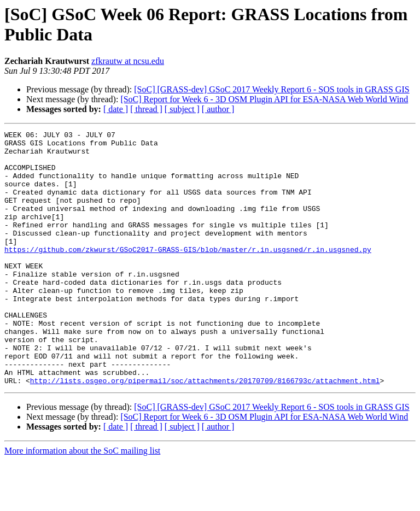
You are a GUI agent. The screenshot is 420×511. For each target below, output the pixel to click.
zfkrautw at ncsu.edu (128, 61)
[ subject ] (182, 109)
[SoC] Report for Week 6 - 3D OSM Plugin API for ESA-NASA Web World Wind (264, 99)
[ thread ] (146, 109)
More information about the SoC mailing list (82, 501)
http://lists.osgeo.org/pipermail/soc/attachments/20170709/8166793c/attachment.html (205, 431)
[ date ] (116, 109)
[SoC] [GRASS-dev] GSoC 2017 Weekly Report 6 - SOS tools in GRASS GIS (272, 89)
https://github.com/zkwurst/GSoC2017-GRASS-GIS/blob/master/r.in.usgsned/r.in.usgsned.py (188, 274)
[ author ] (218, 109)
